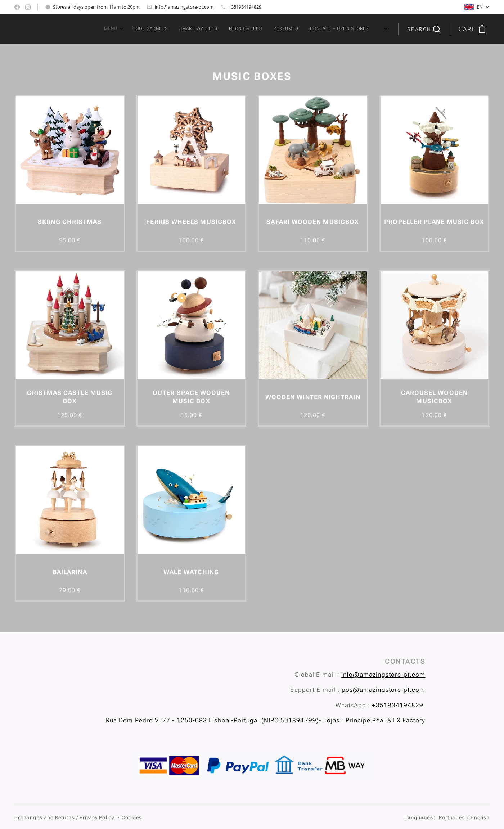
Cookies (132, 817)
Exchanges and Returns (45, 817)
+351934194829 (245, 7)
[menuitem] (286, 29)
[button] (424, 29)
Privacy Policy (97, 817)
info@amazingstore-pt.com (184, 7)
